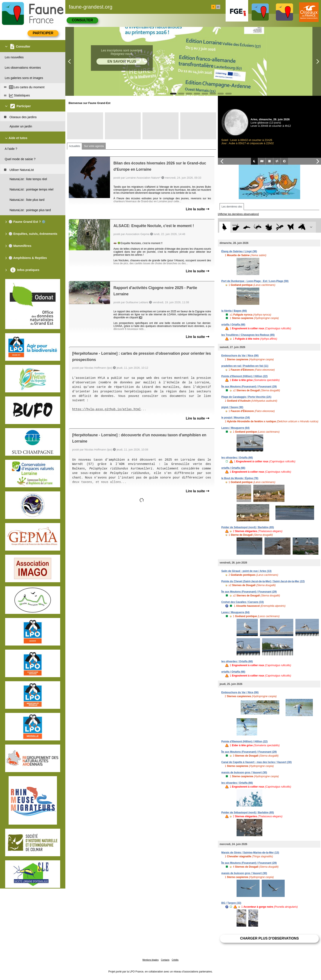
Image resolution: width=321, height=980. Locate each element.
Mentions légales (151, 960)
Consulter (82, 20)
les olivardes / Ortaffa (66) (237, 458)
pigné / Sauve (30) (232, 407)
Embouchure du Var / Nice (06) (240, 356)
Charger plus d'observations (269, 938)
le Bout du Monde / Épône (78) (240, 478)
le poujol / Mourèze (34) (236, 418)
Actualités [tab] (75, 146)
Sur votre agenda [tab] (94, 146)
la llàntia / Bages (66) (234, 311)
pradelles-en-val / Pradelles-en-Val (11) (245, 366)
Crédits (175, 960)
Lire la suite (198, 209)
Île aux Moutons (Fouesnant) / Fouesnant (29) (249, 387)
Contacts (165, 960)
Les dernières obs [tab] (232, 207)
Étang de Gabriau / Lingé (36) (239, 251)
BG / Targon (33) (231, 903)
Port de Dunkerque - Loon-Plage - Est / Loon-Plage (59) (255, 281)
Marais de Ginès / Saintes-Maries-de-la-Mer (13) (250, 853)
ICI (141, 317)
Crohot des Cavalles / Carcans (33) (242, 602)
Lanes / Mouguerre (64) (235, 428)
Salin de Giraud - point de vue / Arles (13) (246, 571)
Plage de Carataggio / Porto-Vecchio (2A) (246, 397)
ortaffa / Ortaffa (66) (233, 325)
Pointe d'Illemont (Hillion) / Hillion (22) (245, 376)
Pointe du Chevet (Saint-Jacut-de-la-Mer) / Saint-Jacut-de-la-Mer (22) (263, 581)
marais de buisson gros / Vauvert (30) (244, 773)
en (218, 7)
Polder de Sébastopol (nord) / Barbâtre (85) (248, 527)
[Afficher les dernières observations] (238, 214)
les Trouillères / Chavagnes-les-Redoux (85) (248, 335)
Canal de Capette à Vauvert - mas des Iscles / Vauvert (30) (257, 762)
